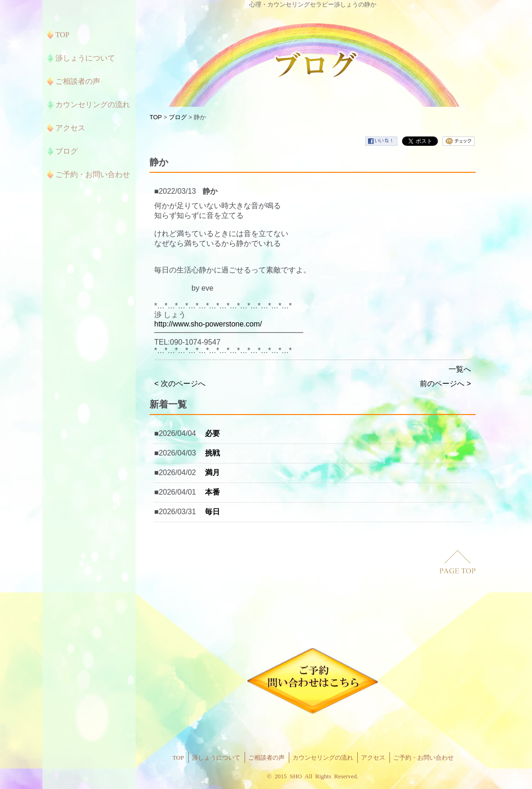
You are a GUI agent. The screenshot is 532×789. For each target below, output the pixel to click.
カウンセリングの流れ (323, 758)
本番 (212, 492)
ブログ (178, 117)
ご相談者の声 (266, 758)
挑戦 (212, 453)
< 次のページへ (180, 384)
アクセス (373, 758)
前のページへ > (445, 384)
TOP (156, 117)
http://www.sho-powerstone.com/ (208, 324)
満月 (212, 473)
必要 (212, 433)
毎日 (212, 512)
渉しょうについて (216, 758)
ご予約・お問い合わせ (423, 758)
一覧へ (460, 369)
